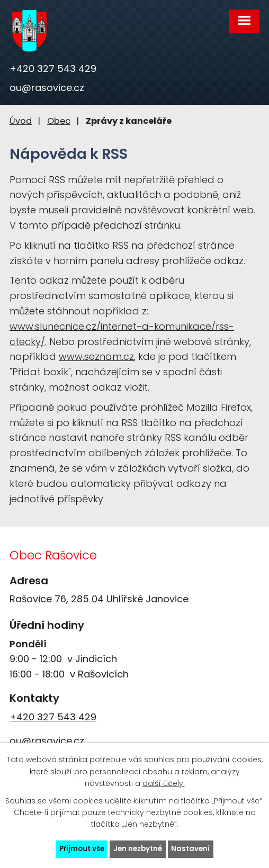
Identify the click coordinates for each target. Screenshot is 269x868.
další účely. (164, 783)
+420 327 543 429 (53, 69)
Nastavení (190, 849)
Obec (59, 121)
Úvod (21, 121)
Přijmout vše (82, 849)
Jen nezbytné (138, 849)
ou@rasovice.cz (47, 88)
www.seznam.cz (96, 356)
